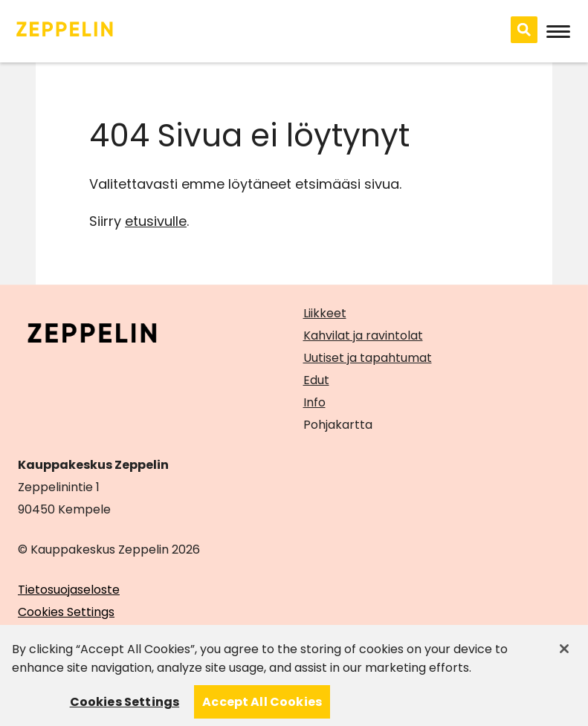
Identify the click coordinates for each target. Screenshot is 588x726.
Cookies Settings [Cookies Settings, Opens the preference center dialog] (125, 708)
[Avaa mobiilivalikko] (558, 31)
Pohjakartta (338, 425)
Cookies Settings (66, 612)
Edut (316, 380)
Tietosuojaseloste (69, 590)
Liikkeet (325, 313)
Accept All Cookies (262, 708)
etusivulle (156, 221)
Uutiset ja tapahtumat (368, 358)
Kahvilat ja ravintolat (363, 336)
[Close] (564, 655)
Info (314, 402)
